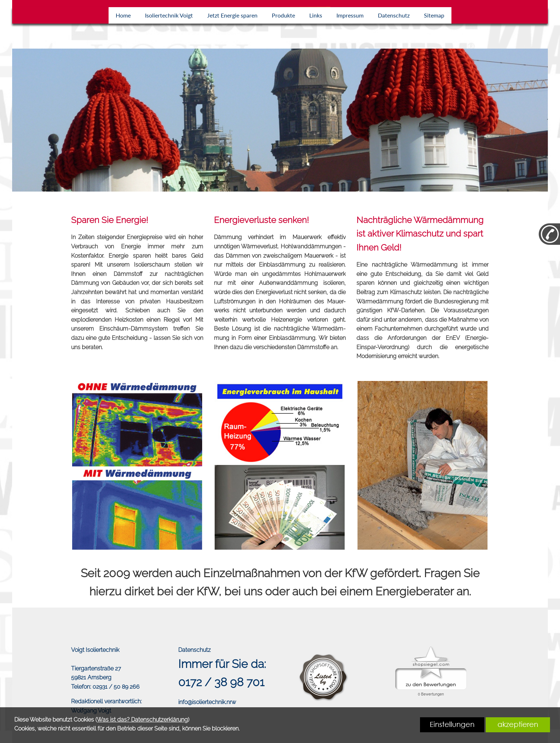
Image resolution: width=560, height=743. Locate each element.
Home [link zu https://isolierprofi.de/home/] (123, 15)
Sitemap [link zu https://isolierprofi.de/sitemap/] (434, 15)
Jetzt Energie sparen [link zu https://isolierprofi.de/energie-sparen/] (232, 15)
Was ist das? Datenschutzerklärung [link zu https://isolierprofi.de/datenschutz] (142, 720)
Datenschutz (194, 650)
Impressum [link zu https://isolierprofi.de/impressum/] (350, 15)
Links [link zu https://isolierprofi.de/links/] (316, 15)
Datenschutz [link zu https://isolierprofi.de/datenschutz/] (394, 15)
